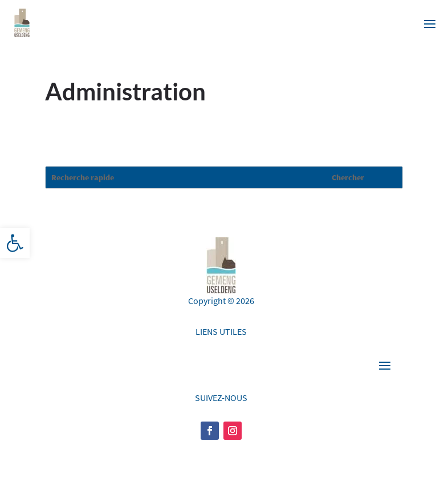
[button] (15, 243)
